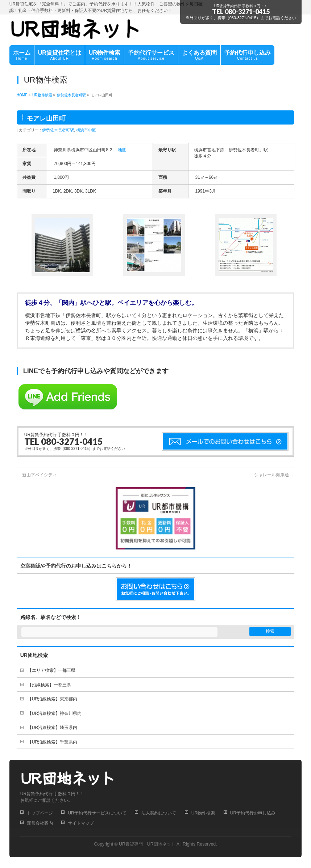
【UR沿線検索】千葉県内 (52, 742)
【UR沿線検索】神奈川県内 (55, 713)
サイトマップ (81, 823)
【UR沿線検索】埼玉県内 (52, 728)
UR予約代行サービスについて (97, 813)
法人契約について (159, 813)
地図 (122, 150)
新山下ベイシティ (37, 475)
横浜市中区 (86, 130)
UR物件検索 (203, 813)
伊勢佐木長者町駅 (58, 130)
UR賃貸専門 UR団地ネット (147, 844)
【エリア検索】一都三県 (51, 670)
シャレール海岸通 (274, 475)
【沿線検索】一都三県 (49, 685)
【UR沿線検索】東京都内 (52, 699)
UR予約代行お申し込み (253, 813)
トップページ (40, 813)
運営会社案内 (40, 823)
